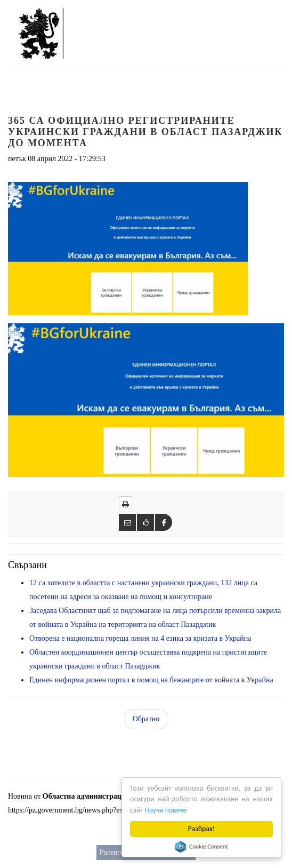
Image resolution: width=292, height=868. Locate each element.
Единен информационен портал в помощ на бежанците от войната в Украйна (151, 680)
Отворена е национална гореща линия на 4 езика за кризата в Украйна (140, 638)
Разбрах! (201, 829)
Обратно (146, 719)
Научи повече (166, 810)
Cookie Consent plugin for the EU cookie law (201, 847)
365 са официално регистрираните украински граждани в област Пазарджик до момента (145, 132)
